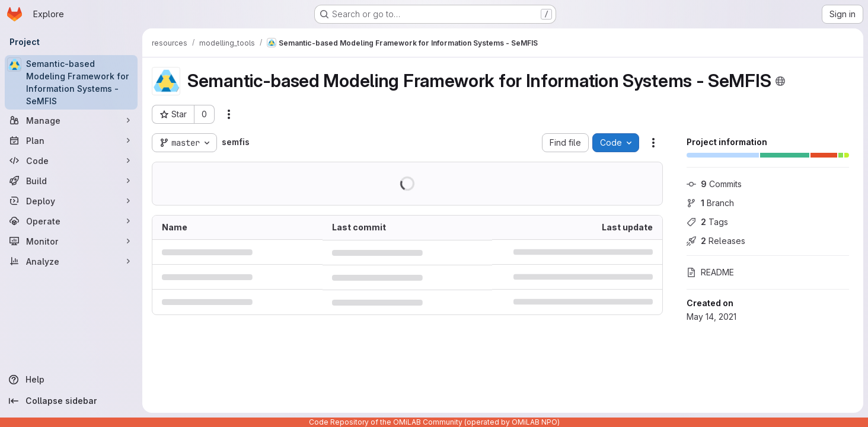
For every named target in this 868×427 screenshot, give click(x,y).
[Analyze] (71, 261)
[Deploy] (71, 201)
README (710, 272)
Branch (710, 203)
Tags (707, 222)
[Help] (71, 380)
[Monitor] (71, 241)
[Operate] (71, 221)
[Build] (71, 181)
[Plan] (71, 140)
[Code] (71, 160)
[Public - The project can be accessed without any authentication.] (780, 81)
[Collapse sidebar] (71, 401)
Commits (714, 184)
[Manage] (71, 120)
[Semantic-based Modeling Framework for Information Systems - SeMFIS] (71, 82)
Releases (716, 241)
